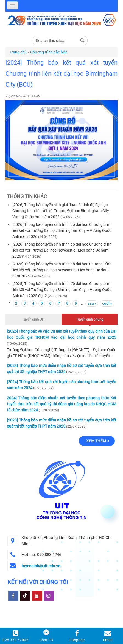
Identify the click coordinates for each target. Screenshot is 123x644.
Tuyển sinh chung (90, 319)
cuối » (107, 303)
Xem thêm (96, 441)
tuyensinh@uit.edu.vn (41, 566)
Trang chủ (18, 52)
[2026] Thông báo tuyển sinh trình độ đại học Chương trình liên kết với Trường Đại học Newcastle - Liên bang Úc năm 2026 (62, 250)
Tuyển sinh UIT (33, 319)
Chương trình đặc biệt (49, 52)
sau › (92, 303)
